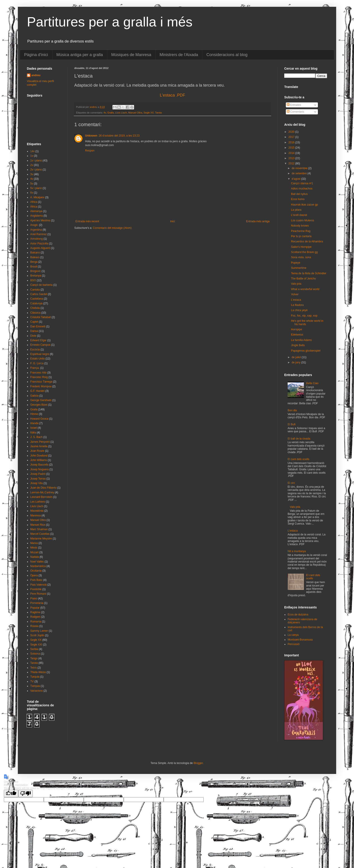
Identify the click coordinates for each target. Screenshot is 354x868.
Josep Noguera (39, 469)
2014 (292, 153)
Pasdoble (36, 589)
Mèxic (34, 548)
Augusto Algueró (40, 248)
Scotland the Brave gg (304, 252)
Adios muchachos (302, 189)
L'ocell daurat (299, 215)
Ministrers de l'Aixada (179, 55)
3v (32, 174)
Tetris (34, 668)
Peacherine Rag (301, 231)
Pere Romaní (38, 594)
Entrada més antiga (258, 221)
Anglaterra (36, 216)
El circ (291, 483)
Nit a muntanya (297, 551)
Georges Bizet (39, 405)
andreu (36, 75)
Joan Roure (37, 451)
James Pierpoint (40, 442)
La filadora (297, 305)
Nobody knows (300, 226)
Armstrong (36, 239)
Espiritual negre (40, 354)
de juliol (297, 357)
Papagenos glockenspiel (306, 351)
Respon (90, 151)
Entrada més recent (87, 221)
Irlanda (34, 423)
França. (35, 368)
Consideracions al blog (227, 55)
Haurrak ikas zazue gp (304, 205)
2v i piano (36, 170)
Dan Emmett (38, 326)
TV (32, 681)
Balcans (35, 253)
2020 (292, 132)
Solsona (35, 654)
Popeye (296, 263)
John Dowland (39, 456)
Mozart (34, 552)
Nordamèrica (38, 566)
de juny (296, 362)
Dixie (33, 336)
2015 (292, 148)
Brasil (34, 267)
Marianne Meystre (41, 539)
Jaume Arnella (39, 446)
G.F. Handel (37, 391)
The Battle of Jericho (303, 279)
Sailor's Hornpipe (301, 247)
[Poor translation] (26, 793)
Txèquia (35, 686)
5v (32, 184)
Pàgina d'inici (36, 55)
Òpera (34, 575)
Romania (36, 622)
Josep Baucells (39, 465)
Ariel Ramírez (38, 234)
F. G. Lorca (37, 363)
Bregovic (36, 271)
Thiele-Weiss (38, 672)
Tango (34, 658)
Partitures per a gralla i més (110, 22)
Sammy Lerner (39, 631)
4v (105, 113)
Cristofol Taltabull (41, 317)
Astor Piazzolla (39, 244)
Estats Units (37, 359)
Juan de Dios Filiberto (43, 488)
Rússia (34, 626)
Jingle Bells (298, 345)
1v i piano (36, 161)
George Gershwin (41, 400)
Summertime (299, 268)
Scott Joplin (37, 635)
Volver (295, 294)
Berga (34, 262)
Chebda (35, 308)
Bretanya (36, 276)
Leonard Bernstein (41, 497)
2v (32, 165)
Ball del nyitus (299, 194)
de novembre (300, 168)
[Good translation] (11, 793)
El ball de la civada (299, 439)
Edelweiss (297, 335)
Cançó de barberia (41, 285)
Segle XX (149, 113)
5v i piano (36, 188)
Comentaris (295, 112)
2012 (292, 163)
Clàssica (35, 313)
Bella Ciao (312, 383)
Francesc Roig (39, 377)
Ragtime (35, 612)
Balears (35, 257)
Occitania (36, 571)
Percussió (294, 644)
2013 (292, 158)
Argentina (36, 230)
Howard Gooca (39, 419)
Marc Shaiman (39, 529)
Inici (173, 221)
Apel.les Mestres (40, 220)
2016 (292, 142)
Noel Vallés (37, 562)
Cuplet (34, 322)
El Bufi (292, 424)
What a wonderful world (305, 289)
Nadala (35, 557)
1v (32, 156)
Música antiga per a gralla (80, 55)
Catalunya (36, 303)
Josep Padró (38, 474)
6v (32, 193)
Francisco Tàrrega (41, 382)
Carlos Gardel (39, 294)
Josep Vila (36, 483)
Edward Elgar (38, 340)
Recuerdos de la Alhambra (307, 241)
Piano (34, 598)
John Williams (39, 460)
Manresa (36, 516)
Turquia (35, 677)
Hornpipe (297, 329)
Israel (34, 428)
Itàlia (33, 433)
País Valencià (38, 585)
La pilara (296, 210)
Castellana (37, 299)
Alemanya (36, 211)
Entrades (294, 105)
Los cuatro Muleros (303, 220)
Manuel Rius (38, 525)
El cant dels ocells (298, 459)
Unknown (91, 136)
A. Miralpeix (37, 197)
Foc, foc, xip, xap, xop (304, 316)
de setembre (300, 173)
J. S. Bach (36, 437)
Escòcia (35, 350)
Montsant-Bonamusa (300, 640)
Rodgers (35, 617)
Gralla (111, 113)
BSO (33, 280)
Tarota (158, 113)
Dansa (34, 331)
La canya (293, 635)
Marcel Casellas (40, 534)
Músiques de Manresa (131, 55)
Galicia (34, 396)
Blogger (198, 763)
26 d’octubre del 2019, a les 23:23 (119, 136)
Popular (35, 608)
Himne (34, 414)
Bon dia (292, 410)
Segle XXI (36, 645)
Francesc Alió (38, 373)
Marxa (34, 543)
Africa (34, 202)
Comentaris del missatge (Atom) (112, 228)
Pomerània (37, 603)
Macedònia (37, 511)
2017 (292, 137)
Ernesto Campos (40, 345)
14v (32, 151)
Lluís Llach (121, 113)
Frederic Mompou (41, 386)
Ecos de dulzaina (298, 615)
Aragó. (34, 225)
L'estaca (296, 300)
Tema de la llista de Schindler (309, 273)
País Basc (36, 580)
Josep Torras (38, 479)
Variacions (36, 691)
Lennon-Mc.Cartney (42, 492)
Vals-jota (296, 284)
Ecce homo (298, 199)
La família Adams (301, 340)
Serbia (34, 649)
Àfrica (34, 207)
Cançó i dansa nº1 (302, 183)
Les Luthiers (38, 502)
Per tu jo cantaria (301, 236)
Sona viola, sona (301, 257)
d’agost (296, 179)
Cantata (35, 290)
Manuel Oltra (135, 113)
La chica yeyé (299, 310)
